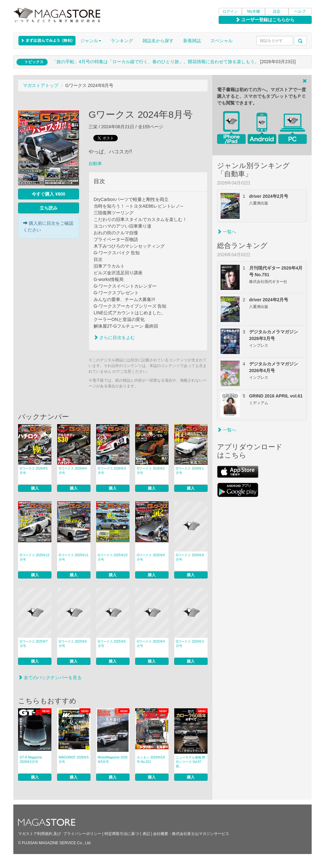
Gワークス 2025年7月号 (34, 644)
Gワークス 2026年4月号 (73, 471)
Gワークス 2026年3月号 (112, 471)
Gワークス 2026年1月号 (190, 471)
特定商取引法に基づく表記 (127, 834)
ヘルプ (300, 11)
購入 (35, 488)
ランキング (122, 41)
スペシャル (222, 41)
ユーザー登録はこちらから (265, 20)
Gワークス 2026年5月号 (34, 471)
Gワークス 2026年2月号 (151, 471)
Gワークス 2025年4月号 (151, 644)
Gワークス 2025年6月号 (73, 644)
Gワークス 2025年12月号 (35, 557)
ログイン (230, 11)
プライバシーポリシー (82, 834)
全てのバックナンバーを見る (50, 678)
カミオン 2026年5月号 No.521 (151, 760)
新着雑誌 (192, 41)
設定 (277, 11)
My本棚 (254, 11)
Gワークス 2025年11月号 (74, 557)
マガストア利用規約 (35, 834)
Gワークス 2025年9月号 (151, 557)
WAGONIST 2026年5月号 (74, 760)
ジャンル (91, 41)
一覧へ (227, 232)
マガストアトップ (41, 85)
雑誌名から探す (158, 41)
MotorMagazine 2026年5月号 (113, 760)
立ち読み (49, 208)
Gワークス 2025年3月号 (190, 644)
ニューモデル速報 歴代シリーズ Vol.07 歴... (191, 762)
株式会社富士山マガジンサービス (201, 834)
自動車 (95, 164)
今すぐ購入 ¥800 (48, 194)
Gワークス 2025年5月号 (112, 644)
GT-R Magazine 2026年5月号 (31, 760)
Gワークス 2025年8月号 (190, 557)
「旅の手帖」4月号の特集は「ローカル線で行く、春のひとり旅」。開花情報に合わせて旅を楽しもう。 (156, 62)
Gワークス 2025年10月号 (113, 557)
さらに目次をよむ (114, 337)
